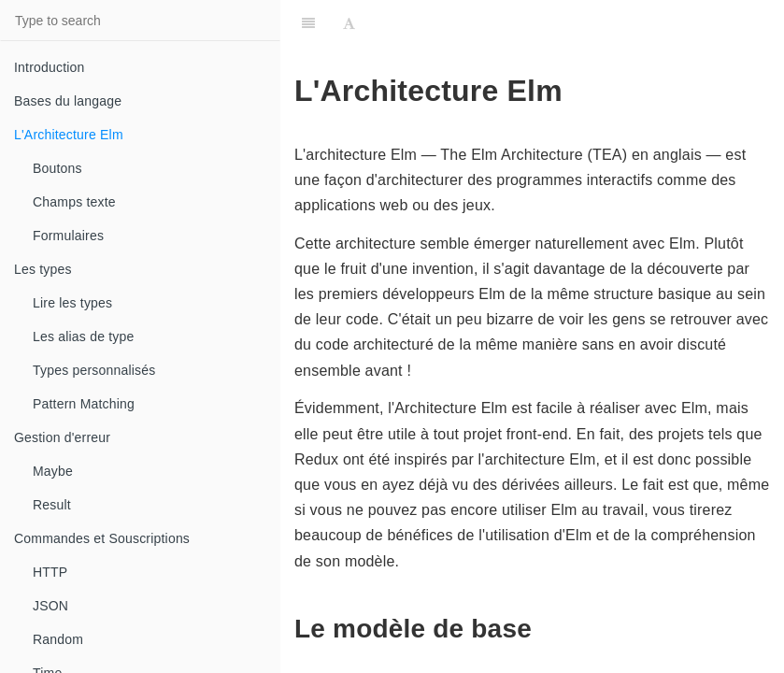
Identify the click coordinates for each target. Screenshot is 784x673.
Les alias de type (83, 336)
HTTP (50, 572)
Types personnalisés (94, 370)
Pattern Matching (84, 404)
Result (52, 505)
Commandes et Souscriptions (102, 538)
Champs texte (74, 202)
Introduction (50, 67)
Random (58, 639)
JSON (50, 606)
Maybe (53, 471)
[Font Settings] (349, 23)
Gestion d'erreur (62, 437)
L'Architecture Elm (69, 135)
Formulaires (68, 236)
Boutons (57, 168)
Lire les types (72, 303)
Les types (43, 269)
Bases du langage (68, 101)
